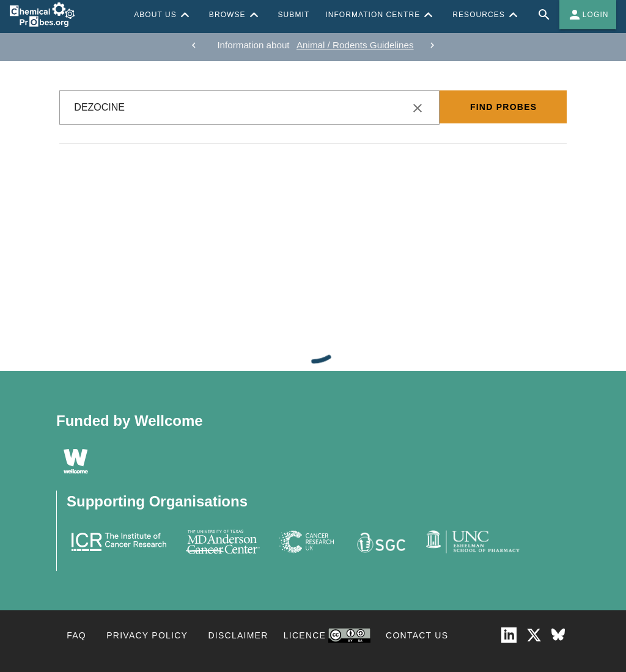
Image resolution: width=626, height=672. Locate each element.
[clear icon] (418, 108)
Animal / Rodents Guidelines (355, 45)
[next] (432, 45)
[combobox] (249, 108)
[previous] (194, 45)
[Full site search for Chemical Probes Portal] (544, 15)
